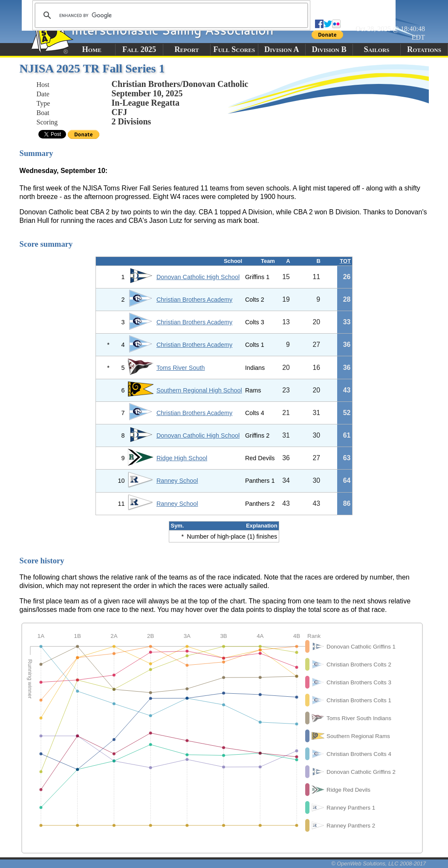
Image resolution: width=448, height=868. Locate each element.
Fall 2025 (139, 49)
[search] (170, 15)
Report (187, 49)
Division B (329, 49)
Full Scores (234, 49)
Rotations (424, 49)
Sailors (377, 49)
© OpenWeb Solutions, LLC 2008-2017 (379, 864)
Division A (282, 49)
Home (92, 49)
